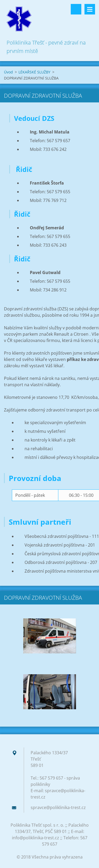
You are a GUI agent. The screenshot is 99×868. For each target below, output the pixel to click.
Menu (90, 9)
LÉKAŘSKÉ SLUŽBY (34, 72)
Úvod (8, 72)
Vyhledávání (76, 9)
